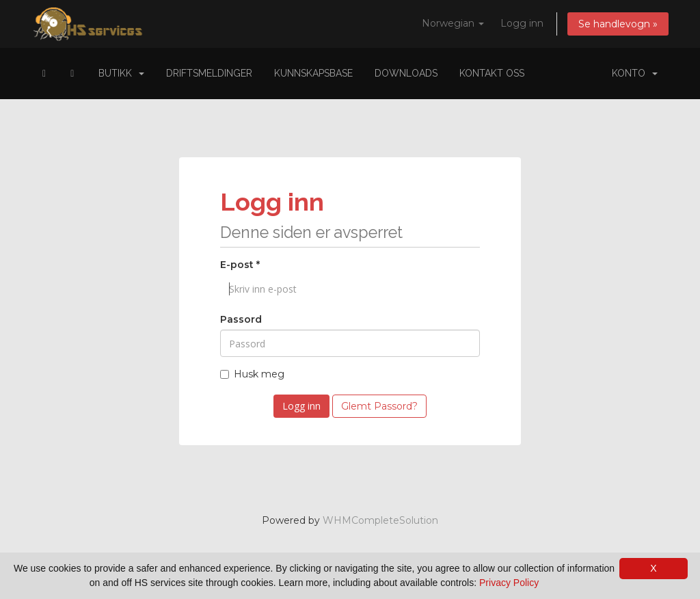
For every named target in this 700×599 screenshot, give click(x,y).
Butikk (121, 73)
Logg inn (522, 23)
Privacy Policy (509, 583)
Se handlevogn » (618, 24)
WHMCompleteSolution (380, 520)
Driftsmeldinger (209, 73)
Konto (635, 73)
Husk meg (252, 374)
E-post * (240, 265)
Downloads (406, 73)
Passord (241, 319)
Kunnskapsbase (313, 73)
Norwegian (453, 23)
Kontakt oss (492, 73)
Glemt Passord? (379, 406)
